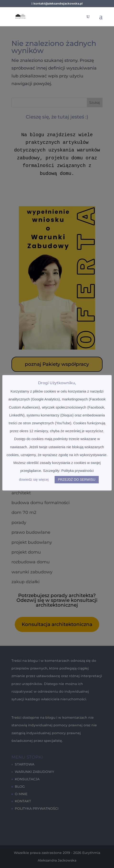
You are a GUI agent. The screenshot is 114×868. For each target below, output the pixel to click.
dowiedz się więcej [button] (34, 479)
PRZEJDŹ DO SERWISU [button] (77, 480)
